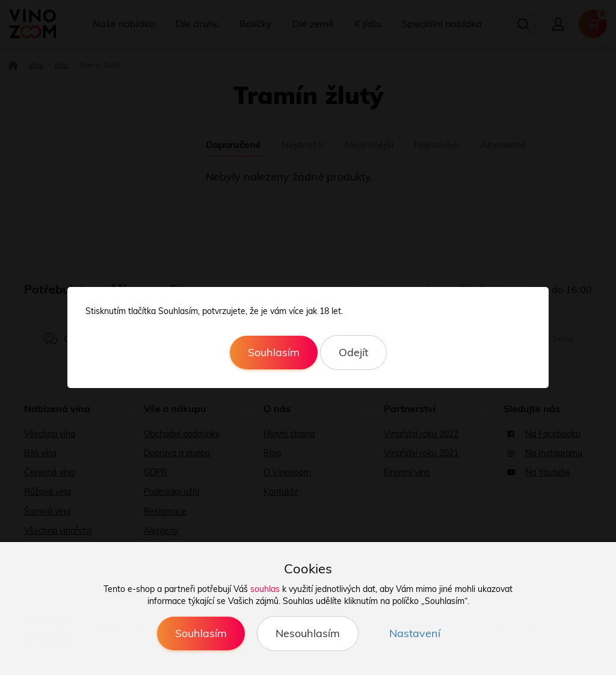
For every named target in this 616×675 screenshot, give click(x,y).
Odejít (353, 352)
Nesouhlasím (308, 633)
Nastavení (415, 633)
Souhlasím (274, 352)
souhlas (265, 589)
